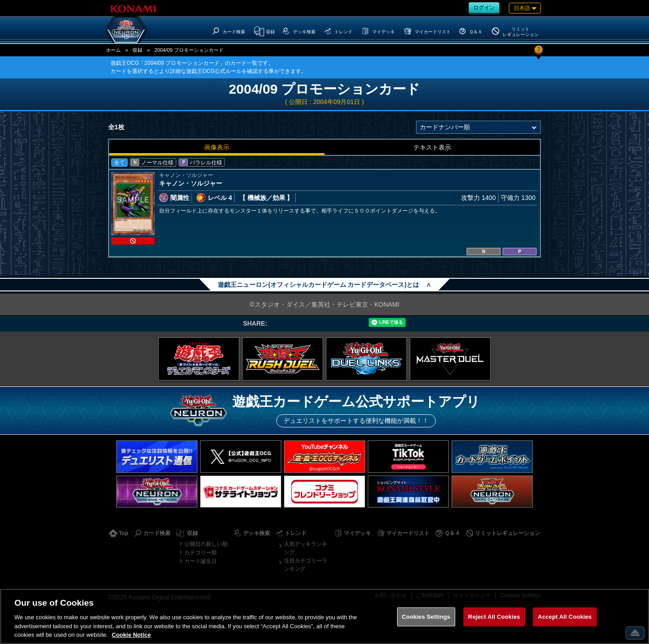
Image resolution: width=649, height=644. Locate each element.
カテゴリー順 (201, 553)
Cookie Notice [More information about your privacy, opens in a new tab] (131, 635)
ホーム (113, 50)
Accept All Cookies (565, 617)
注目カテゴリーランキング (306, 565)
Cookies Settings (426, 617)
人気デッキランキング (306, 548)
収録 (137, 50)
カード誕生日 (201, 561)
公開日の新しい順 (206, 544)
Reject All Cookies (494, 617)
